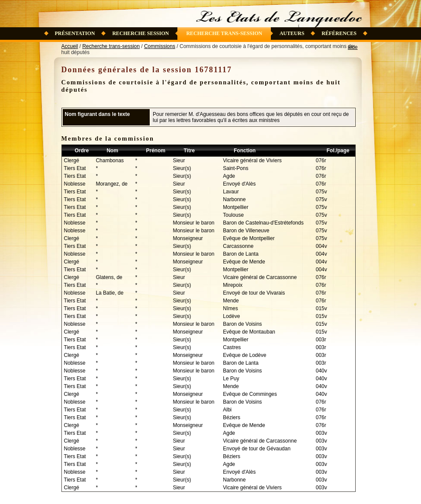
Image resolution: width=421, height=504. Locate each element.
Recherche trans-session (224, 33)
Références (339, 33)
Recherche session (140, 33)
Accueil (70, 46)
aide (353, 47)
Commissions (160, 46)
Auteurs (292, 33)
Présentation (75, 33)
